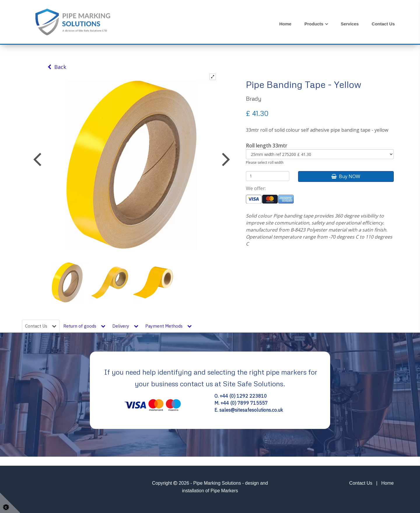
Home (286, 24)
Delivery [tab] (125, 326)
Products (314, 24)
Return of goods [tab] (84, 326)
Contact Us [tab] (41, 326)
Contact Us (383, 24)
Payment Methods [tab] (168, 326)
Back (57, 67)
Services (350, 24)
